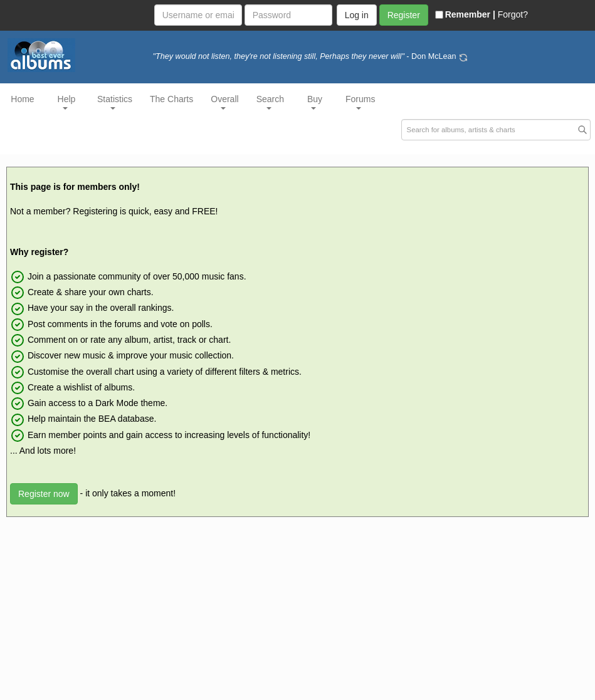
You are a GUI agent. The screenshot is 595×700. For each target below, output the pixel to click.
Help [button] (67, 102)
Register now (44, 494)
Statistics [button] (115, 102)
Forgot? (513, 14)
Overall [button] (224, 102)
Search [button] (270, 102)
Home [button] (22, 99)
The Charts (171, 99)
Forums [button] (360, 102)
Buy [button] (315, 102)
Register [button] (404, 15)
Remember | (465, 14)
